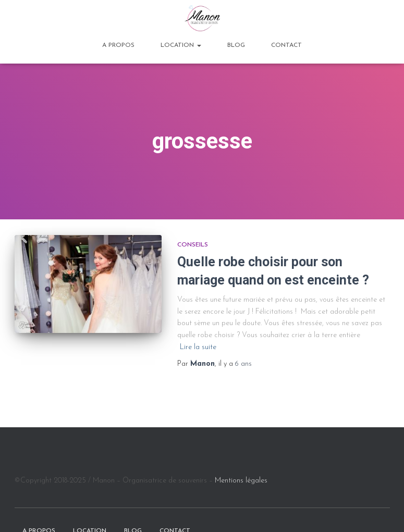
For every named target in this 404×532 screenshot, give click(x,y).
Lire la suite (198, 347)
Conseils (193, 245)
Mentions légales (241, 481)
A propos (118, 45)
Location (181, 45)
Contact (286, 45)
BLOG (236, 45)
